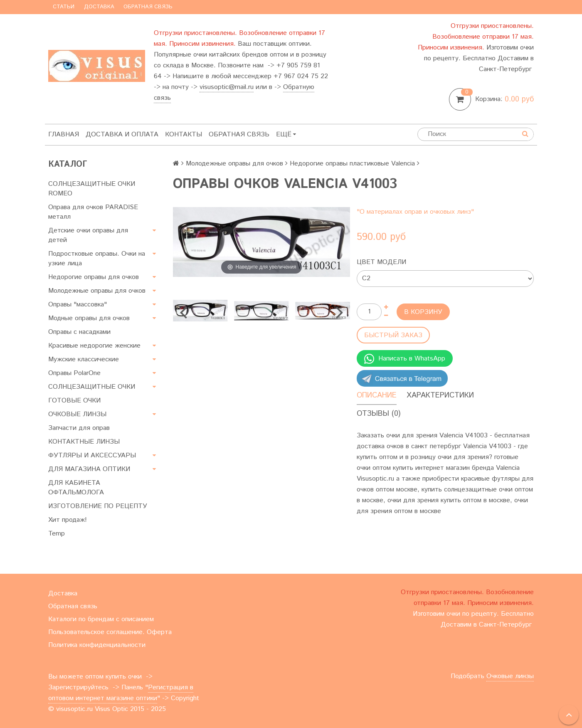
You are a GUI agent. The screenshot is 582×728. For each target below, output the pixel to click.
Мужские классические (84, 359)
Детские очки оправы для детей (88, 235)
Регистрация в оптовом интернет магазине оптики (121, 693)
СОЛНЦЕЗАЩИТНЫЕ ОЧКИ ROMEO (92, 189)
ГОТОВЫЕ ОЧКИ (74, 401)
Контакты (184, 134)
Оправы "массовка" (78, 305)
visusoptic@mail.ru (227, 87)
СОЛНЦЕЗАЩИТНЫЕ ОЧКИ (92, 387)
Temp (57, 534)
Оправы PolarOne (74, 373)
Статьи (64, 7)
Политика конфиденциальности (97, 645)
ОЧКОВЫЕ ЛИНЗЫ (77, 414)
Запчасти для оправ (79, 428)
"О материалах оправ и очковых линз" (415, 212)
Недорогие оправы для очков (94, 277)
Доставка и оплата (122, 134)
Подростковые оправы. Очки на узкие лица (97, 259)
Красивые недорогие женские (94, 346)
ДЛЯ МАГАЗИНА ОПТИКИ (89, 469)
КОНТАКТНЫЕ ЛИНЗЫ (84, 442)
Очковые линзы (510, 676)
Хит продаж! (68, 520)
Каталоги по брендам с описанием (101, 619)
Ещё (286, 134)
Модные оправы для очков (89, 318)
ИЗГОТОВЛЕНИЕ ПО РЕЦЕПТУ (98, 506)
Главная (64, 134)
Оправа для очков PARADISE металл (93, 212)
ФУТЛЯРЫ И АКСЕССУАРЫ (92, 455)
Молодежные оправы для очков (97, 291)
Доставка (99, 7)
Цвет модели (381, 262)
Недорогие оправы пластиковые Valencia (352, 164)
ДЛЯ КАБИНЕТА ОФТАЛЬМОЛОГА (76, 488)
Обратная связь (148, 7)
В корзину (423, 312)
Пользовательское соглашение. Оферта (110, 632)
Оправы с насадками (79, 332)
